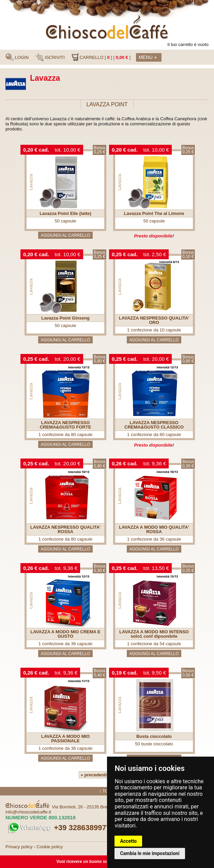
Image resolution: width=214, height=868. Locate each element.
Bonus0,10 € (188, 255)
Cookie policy (50, 847)
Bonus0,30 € (188, 464)
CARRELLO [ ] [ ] (101, 57)
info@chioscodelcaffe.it (28, 812)
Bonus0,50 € (188, 673)
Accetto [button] (128, 841)
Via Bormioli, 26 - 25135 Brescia (83, 807)
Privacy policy (19, 847)
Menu (148, 58)
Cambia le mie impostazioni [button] (150, 853)
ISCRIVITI (50, 57)
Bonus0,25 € (100, 150)
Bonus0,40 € (100, 673)
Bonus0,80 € (100, 359)
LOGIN (17, 57)
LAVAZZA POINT (107, 104)
